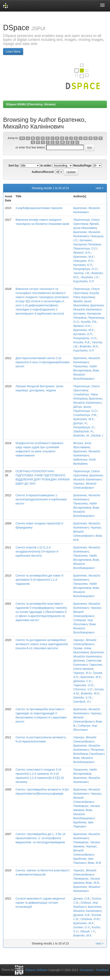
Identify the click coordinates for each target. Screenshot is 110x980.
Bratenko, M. (81, 435)
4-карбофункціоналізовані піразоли (39, 208)
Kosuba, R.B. (82, 342)
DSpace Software (36, 970)
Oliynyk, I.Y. (88, 931)
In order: (46, 165)
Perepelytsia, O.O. (85, 338)
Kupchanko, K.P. (84, 281)
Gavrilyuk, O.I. (82, 702)
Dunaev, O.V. (82, 927)
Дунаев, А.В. (82, 915)
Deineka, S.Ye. (83, 697)
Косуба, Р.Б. (89, 322)
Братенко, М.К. (84, 257)
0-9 (22, 138)
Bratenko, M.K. (89, 346)
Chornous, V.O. (83, 689)
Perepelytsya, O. (84, 427)
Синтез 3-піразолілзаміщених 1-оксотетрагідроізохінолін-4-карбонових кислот (41, 499)
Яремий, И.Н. (82, 253)
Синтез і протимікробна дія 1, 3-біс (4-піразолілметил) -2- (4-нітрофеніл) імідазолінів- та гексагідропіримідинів (41, 838)
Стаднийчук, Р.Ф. (85, 415)
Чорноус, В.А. (82, 673)
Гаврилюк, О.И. (83, 685)
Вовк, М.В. (95, 863)
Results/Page (82, 165)
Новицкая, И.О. (83, 261)
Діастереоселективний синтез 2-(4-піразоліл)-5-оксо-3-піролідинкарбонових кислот (43, 362)
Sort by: (14, 165)
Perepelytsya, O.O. (85, 269)
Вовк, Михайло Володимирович (85, 628)
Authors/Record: (43, 172)
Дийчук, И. (80, 423)
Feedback (103, 970)
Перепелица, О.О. (85, 248)
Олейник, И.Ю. (90, 919)
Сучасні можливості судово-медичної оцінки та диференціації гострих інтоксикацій (40, 903)
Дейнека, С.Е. (82, 681)
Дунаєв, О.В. (82, 898)
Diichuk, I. (97, 435)
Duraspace (87, 970)
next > (100, 188)
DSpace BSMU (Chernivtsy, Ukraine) (31, 104)
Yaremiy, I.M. (81, 273)
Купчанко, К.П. (83, 265)
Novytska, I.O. (90, 277)
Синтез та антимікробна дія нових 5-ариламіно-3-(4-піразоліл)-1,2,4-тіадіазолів (40, 580)
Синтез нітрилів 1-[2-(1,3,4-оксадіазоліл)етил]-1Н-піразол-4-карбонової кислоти (37, 551)
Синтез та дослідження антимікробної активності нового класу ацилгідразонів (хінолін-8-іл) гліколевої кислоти (42, 644)
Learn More (13, 52)
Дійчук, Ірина (82, 407)
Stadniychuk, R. (83, 431)
